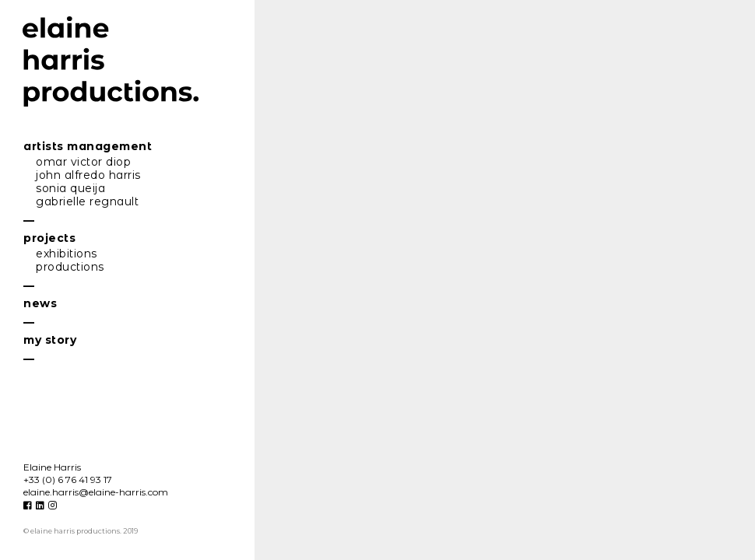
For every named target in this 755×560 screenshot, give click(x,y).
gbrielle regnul (87, 201)
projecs (49, 238)
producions (70, 267)
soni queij (70, 188)
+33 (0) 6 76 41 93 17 (68, 479)
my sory (50, 340)
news (40, 303)
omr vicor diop (83, 162)
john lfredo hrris (88, 175)
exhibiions (67, 254)
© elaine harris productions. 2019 (81, 531)
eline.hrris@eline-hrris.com (96, 492)
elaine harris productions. (111, 62)
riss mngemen (88, 146)
